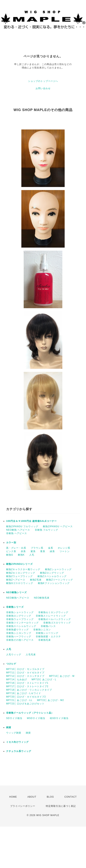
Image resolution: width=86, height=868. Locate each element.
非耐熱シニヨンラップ (19, 633)
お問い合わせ (43, 88)
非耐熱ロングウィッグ (19, 616)
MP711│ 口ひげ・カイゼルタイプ (25, 673)
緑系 (52, 551)
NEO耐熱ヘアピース (18, 598)
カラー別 (11, 543)
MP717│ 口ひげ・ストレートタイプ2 (27, 686)
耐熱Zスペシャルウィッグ (52, 576)
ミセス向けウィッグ (17, 742)
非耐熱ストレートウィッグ (51, 616)
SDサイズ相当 (14, 718)
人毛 (32, 555)
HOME (13, 797)
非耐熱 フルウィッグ (46, 530)
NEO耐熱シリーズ (16, 592)
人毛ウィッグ (14, 655)
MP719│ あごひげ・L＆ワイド (24, 693)
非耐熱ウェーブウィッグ (20, 619)
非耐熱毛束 (45, 640)
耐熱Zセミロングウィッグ (21, 573)
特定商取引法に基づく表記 (61, 806)
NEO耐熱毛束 (42, 598)
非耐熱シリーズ (15, 607)
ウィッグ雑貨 (14, 733)
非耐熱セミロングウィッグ (53, 612)
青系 (43, 551)
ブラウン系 (37, 548)
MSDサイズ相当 (36, 718)
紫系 (33, 551)
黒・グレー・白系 (16, 548)
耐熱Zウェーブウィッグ (19, 576)
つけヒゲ (11, 664)
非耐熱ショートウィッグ (20, 612)
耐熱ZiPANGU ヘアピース (58, 526)
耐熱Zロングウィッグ (52, 573)
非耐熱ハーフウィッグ (19, 637)
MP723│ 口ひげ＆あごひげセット (25, 704)
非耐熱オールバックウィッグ (55, 619)
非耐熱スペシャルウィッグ (21, 626)
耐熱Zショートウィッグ (58, 569)
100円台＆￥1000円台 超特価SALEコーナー (31, 521)
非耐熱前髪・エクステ (48, 637)
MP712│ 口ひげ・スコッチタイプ (25, 676)
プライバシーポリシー (23, 806)
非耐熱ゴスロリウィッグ (57, 623)
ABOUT (32, 797)
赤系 (23, 551)
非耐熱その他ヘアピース (20, 640)
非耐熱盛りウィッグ (17, 630)
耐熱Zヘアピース (16, 580)
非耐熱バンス (48, 626)
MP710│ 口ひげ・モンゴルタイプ (25, 669)
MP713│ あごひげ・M (62, 676)
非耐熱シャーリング (47, 633)
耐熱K (21, 555)
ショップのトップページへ (43, 81)
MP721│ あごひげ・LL (19, 700)
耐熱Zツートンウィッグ (59, 580)
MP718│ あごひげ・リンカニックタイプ (29, 690)
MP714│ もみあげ (17, 679)
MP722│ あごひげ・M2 (51, 700)
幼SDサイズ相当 (59, 718)
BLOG (50, 797)
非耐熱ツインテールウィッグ (22, 623)
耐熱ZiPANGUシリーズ (19, 564)
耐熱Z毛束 (36, 580)
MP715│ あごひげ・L (44, 679)
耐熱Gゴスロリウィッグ (20, 583)
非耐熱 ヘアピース (17, 533)
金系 (51, 548)
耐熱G (10, 555)
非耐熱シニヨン (42, 630)
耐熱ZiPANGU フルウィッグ (22, 526)
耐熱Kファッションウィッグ (54, 583)
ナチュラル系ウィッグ (19, 751)
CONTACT (71, 797)
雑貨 (9, 727)
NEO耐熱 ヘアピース (18, 530)
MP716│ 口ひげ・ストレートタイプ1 (27, 683)
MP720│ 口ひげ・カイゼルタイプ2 (26, 697)
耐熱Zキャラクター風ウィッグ (23, 569)
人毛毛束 (31, 655)
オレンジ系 (64, 548)
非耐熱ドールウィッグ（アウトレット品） (30, 713)
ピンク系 (11, 551)
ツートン (65, 551)
